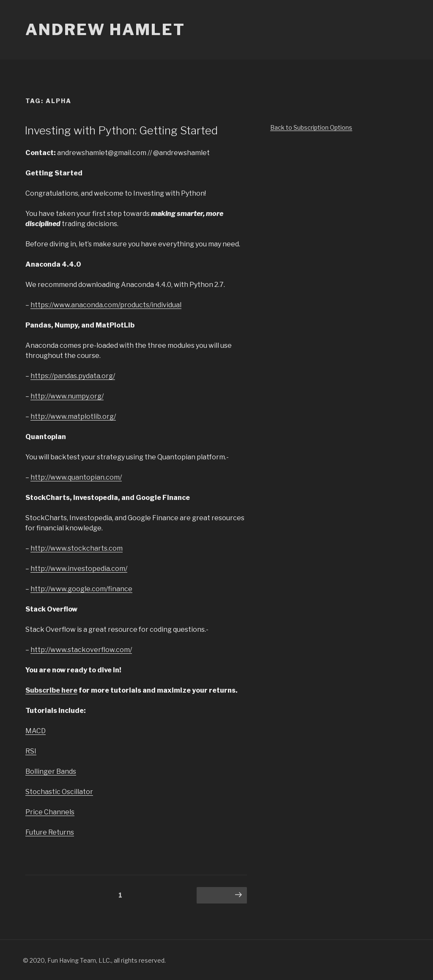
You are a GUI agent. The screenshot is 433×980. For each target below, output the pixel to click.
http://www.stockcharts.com (77, 548)
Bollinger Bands (51, 771)
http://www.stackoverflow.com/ (81, 650)
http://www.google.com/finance (81, 589)
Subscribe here (51, 690)
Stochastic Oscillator (59, 792)
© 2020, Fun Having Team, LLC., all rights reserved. (94, 960)
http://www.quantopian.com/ (76, 477)
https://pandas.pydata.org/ (73, 376)
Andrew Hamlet (105, 30)
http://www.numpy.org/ (67, 396)
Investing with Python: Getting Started (121, 130)
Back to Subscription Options (311, 127)
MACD (36, 731)
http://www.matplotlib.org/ (73, 416)
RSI (31, 751)
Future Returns (50, 832)
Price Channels (50, 812)
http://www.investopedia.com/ (79, 569)
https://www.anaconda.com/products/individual (106, 305)
